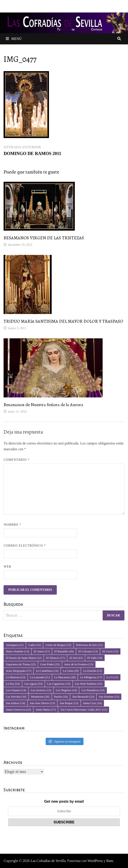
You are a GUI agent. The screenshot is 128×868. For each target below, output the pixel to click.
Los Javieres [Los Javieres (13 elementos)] (41, 690)
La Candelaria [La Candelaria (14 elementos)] (47, 671)
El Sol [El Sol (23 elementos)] (76, 658)
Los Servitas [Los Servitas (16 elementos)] (16, 697)
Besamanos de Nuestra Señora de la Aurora (43, 405)
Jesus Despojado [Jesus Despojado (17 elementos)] (18, 671)
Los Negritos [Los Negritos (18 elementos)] (66, 690)
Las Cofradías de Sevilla (48, 861)
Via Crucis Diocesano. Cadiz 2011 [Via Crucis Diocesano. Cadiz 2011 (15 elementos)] (84, 710)
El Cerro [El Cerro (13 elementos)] (110, 651)
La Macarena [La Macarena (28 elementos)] (65, 677)
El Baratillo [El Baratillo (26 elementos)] (64, 651)
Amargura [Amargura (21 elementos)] (15, 645)
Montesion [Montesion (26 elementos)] (40, 697)
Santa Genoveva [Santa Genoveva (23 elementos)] (18, 710)
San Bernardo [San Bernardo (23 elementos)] (83, 697)
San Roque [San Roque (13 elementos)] (69, 703)
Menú (14, 39)
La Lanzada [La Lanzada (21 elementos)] (40, 677)
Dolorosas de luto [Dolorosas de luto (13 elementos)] (89, 645)
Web (7, 567)
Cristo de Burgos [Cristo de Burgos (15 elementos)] (58, 645)
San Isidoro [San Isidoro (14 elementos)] (15, 703)
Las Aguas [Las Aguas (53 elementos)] (34, 684)
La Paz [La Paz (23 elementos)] (13, 684)
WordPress (95, 861)
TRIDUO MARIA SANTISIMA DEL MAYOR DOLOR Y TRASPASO (63, 321)
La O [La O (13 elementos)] (112, 677)
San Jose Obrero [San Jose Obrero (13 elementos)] (42, 703)
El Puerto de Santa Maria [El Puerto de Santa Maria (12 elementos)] (24, 658)
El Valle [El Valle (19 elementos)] (95, 658)
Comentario (16, 460)
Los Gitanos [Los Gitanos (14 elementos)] (16, 690)
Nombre (12, 525)
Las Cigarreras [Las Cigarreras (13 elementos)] (59, 684)
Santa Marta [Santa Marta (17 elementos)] (46, 710)
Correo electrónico (25, 546)
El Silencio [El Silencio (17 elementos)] (55, 658)
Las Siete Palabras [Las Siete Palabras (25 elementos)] (89, 684)
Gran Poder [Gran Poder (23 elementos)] (50, 664)
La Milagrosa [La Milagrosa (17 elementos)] (91, 677)
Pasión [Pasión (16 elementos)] (61, 697)
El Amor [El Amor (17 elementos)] (42, 651)
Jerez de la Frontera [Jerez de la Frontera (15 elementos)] (79, 664)
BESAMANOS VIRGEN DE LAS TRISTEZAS (44, 238)
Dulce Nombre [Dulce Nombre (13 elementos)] (17, 651)
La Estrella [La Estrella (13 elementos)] (93, 671)
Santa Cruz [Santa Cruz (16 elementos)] (92, 703)
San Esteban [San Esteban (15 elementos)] (109, 697)
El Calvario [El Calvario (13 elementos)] (88, 651)
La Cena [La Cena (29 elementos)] (71, 671)
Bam (110, 861)
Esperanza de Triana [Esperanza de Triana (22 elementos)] (21, 664)
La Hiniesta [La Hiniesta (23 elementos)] (15, 677)
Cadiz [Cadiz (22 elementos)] (35, 645)
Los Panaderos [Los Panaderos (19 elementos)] (93, 690)
